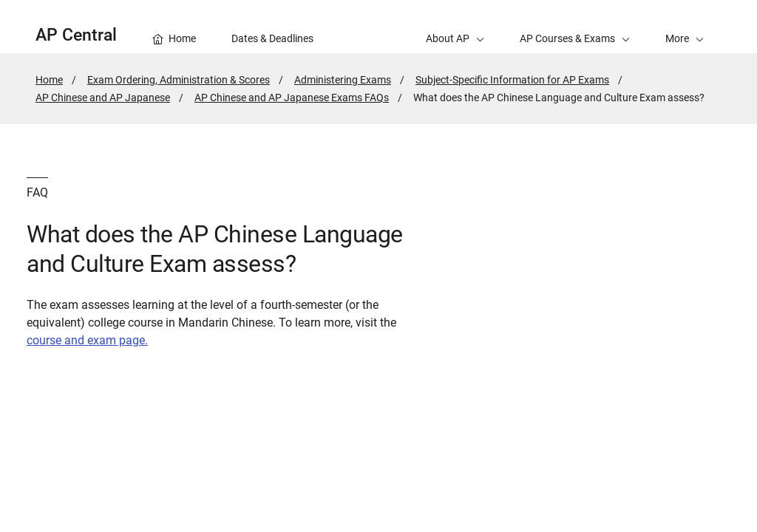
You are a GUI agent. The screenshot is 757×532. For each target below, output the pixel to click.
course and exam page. (87, 340)
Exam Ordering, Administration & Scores (179, 80)
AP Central (76, 35)
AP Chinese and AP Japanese (103, 98)
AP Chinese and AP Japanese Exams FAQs (292, 98)
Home (49, 80)
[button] (685, 27)
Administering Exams (343, 80)
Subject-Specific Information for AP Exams (512, 80)
